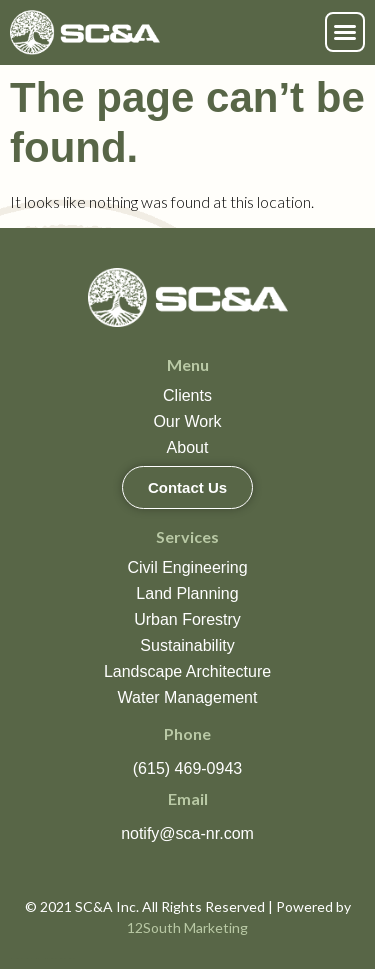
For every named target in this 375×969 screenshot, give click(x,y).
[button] (345, 32)
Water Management (188, 697)
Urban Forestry (187, 619)
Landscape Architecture (187, 671)
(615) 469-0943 (187, 768)
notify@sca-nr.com (187, 833)
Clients (187, 395)
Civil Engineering (187, 567)
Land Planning (187, 593)
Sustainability (187, 645)
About (188, 447)
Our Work (187, 421)
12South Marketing (187, 927)
